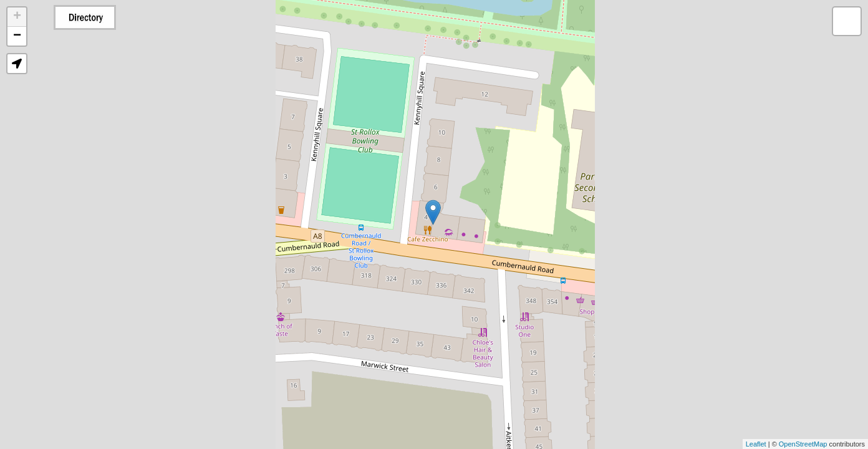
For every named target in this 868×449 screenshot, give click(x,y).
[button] (17, 64)
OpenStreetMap (803, 444)
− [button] (17, 36)
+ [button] (17, 17)
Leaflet (756, 444)
